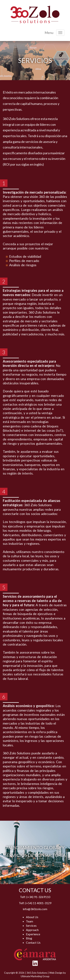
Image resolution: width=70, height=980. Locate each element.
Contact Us (33, 942)
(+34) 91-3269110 (38, 897)
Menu (49, 33)
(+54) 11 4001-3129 (38, 903)
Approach (32, 930)
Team (29, 921)
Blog (29, 938)
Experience (33, 934)
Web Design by (58, 973)
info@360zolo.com (35, 909)
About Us (32, 917)
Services (31, 926)
